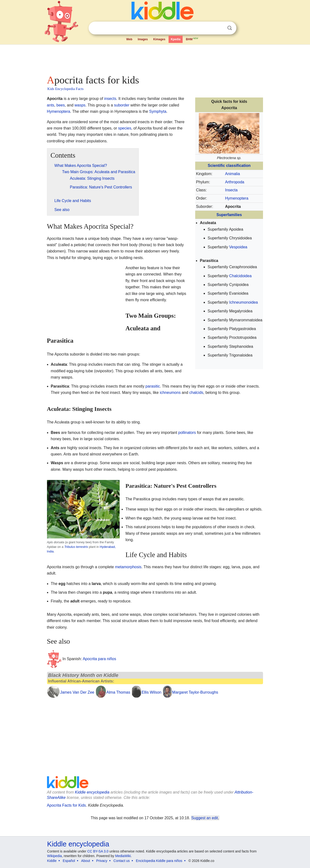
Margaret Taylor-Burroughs (195, 692)
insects (110, 99)
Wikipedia (55, 856)
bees (61, 105)
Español (69, 861)
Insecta (231, 190)
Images (143, 39)
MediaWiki (123, 856)
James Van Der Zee (77, 692)
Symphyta (158, 111)
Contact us (122, 861)
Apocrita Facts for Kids (66, 805)
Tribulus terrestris (76, 547)
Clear (220, 28)
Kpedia (176, 39)
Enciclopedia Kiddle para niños (159, 861)
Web (129, 39)
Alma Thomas (118, 692)
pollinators (187, 433)
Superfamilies (229, 215)
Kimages (159, 39)
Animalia (232, 174)
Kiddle (52, 861)
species (125, 128)
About (86, 861)
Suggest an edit (205, 818)
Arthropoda (235, 182)
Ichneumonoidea (243, 302)
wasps (80, 105)
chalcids (196, 393)
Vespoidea (238, 247)
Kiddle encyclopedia (92, 792)
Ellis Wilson (152, 692)
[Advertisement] (155, 58)
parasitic (153, 386)
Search (230, 28)
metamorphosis (128, 567)
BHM (192, 39)
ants (51, 105)
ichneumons (170, 393)
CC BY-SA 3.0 (98, 851)
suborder (122, 105)
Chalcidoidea (240, 276)
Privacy (102, 861)
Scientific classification (229, 166)
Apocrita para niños (100, 659)
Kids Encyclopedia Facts (66, 89)
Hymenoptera (237, 198)
